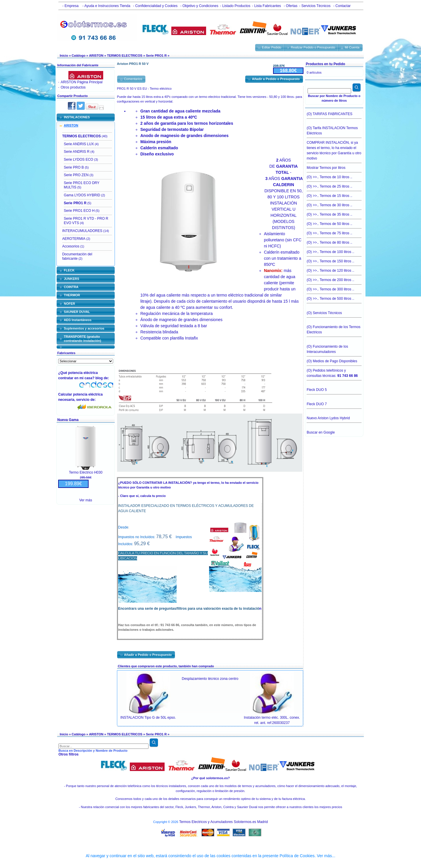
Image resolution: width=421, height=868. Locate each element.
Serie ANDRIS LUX (79, 144)
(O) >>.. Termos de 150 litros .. (334, 260)
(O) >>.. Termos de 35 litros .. (334, 213)
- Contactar (342, 6)
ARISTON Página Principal (81, 82)
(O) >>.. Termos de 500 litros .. (334, 299)
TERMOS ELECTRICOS (125, 56)
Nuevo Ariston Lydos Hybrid (334, 420)
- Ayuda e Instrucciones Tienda (106, 6)
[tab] (86, 117)
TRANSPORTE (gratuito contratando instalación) (82, 339)
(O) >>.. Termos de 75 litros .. (334, 232)
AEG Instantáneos (78, 320)
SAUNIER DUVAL (77, 312)
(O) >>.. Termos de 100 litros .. (334, 250)
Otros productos (73, 87)
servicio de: (87, 400)
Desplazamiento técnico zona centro (210, 679)
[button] (270, 48)
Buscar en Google (321, 432)
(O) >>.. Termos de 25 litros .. (334, 185)
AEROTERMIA (74, 239)
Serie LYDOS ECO (78, 160)
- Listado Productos (235, 6)
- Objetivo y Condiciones (199, 6)
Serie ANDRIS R (77, 152)
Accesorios (71, 246)
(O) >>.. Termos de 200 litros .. (334, 278)
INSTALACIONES (77, 117)
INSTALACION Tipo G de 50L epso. (148, 718)
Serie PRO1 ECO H (79, 211)
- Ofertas (290, 6)
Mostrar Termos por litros (334, 166)
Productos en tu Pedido (326, 64)
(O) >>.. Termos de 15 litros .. (334, 194)
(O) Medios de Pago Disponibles (334, 360)
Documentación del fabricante (77, 257)
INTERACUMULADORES (82, 231)
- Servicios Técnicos (315, 6)
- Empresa (69, 6)
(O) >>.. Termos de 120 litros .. (334, 269)
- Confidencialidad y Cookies (155, 6)
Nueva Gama (68, 420)
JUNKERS (71, 279)
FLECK (69, 270)
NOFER (69, 304)
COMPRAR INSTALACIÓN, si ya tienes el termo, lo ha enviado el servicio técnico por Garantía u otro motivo (334, 149)
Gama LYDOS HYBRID (82, 195)
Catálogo (78, 56)
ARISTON (96, 56)
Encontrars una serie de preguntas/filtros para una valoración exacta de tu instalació (189, 609)
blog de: (103, 378)
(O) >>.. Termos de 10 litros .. (334, 176)
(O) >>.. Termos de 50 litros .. (334, 222)
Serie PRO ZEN (76, 175)
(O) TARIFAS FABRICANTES (334, 115)
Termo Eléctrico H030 (86, 472)
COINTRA (71, 287)
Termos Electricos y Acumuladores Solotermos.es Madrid (224, 822)
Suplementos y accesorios (84, 328)
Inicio (64, 56)
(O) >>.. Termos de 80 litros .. (334, 241)
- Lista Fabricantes (266, 6)
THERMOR (72, 295)
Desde (123, 527)
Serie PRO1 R (156, 56)
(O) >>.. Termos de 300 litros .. (334, 288)
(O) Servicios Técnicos (334, 314)
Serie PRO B (74, 167)
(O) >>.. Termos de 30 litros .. (334, 204)
